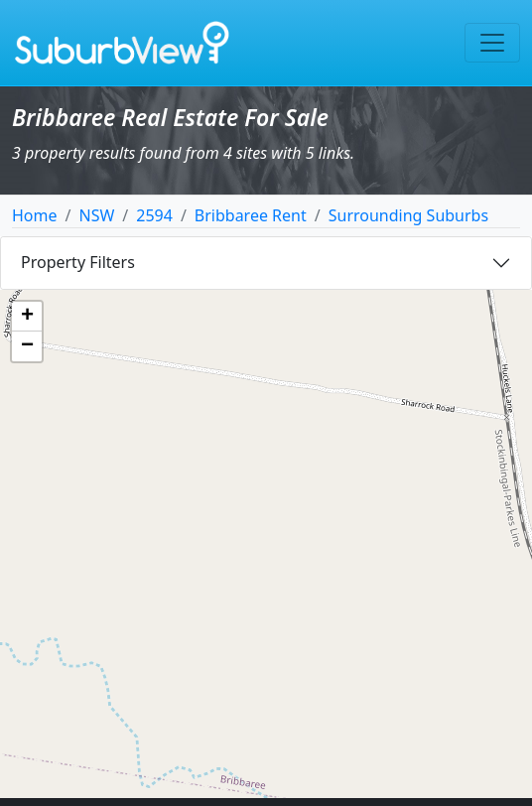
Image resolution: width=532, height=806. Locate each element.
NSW (96, 215)
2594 (154, 215)
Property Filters (78, 262)
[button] (27, 317)
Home (35, 215)
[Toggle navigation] (492, 43)
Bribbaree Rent (251, 215)
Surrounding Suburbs (408, 215)
